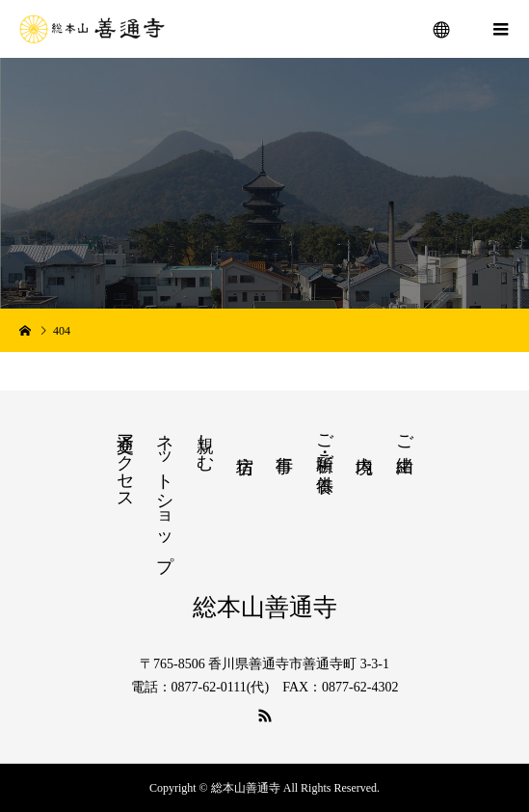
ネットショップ (165, 492)
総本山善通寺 (265, 607)
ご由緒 (405, 433)
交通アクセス (125, 462)
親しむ (205, 442)
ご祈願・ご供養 (325, 443)
